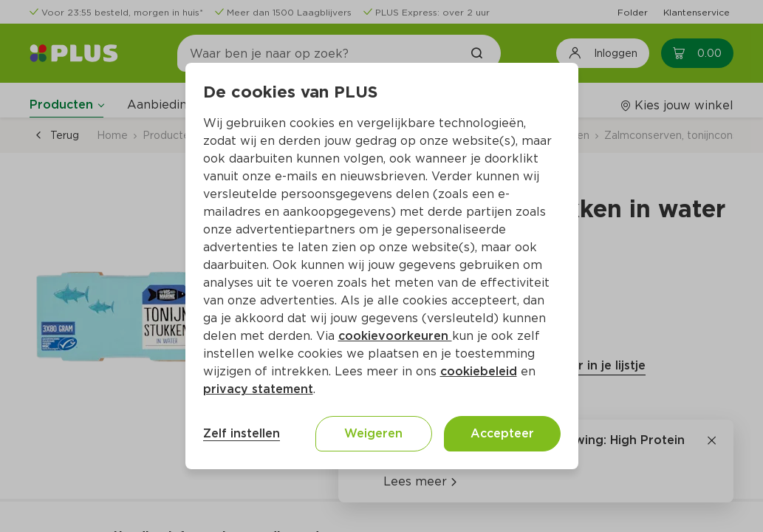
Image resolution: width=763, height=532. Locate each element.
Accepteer (502, 433)
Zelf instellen (242, 433)
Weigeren (373, 433)
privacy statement (258, 389)
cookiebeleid (479, 371)
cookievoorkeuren (395, 336)
